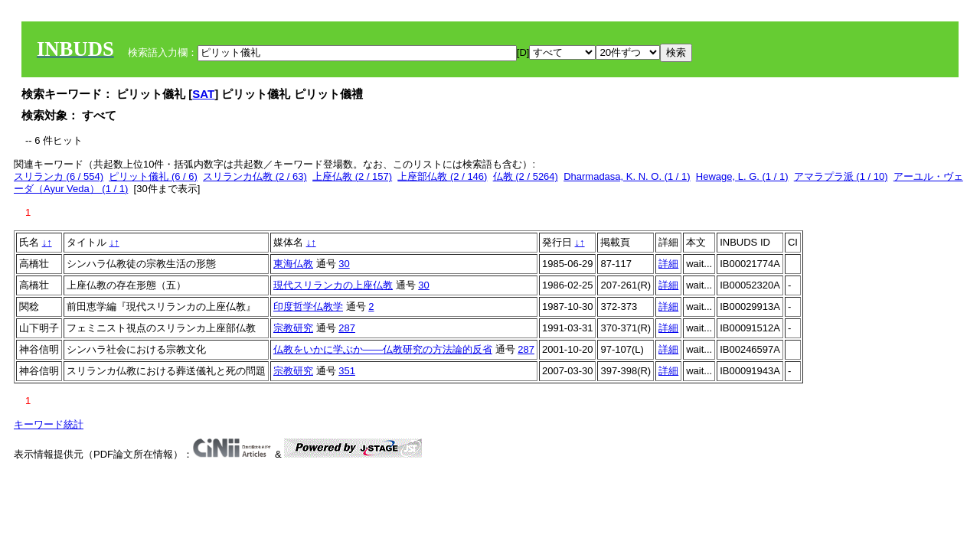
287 (347, 328)
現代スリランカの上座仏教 (333, 285)
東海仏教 (293, 264)
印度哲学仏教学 (308, 306)
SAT (203, 94)
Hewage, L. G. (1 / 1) (742, 176)
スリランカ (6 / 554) (59, 176)
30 (344, 264)
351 (347, 371)
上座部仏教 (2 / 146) (442, 176)
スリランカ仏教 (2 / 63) (255, 176)
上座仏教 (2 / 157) (352, 176)
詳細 (668, 264)
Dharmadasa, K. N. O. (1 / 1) (627, 176)
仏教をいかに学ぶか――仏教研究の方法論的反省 (383, 349)
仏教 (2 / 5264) (526, 176)
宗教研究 (293, 328)
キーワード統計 (49, 424)
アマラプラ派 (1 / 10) (841, 176)
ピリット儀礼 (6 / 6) (153, 176)
